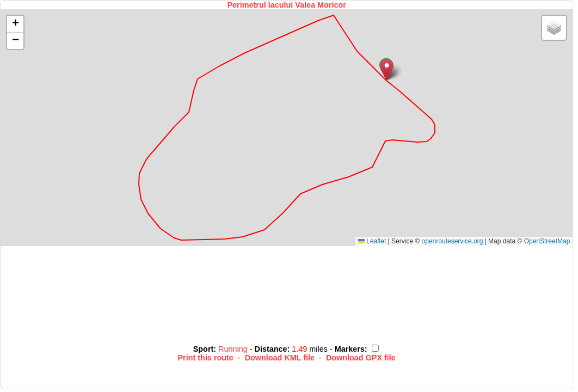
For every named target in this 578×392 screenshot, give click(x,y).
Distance (270, 349)
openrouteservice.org (453, 241)
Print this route (206, 358)
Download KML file (280, 358)
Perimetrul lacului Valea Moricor (287, 5)
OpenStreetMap (547, 241)
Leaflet (372, 241)
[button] (387, 69)
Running (234, 349)
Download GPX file (361, 358)
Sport (204, 349)
